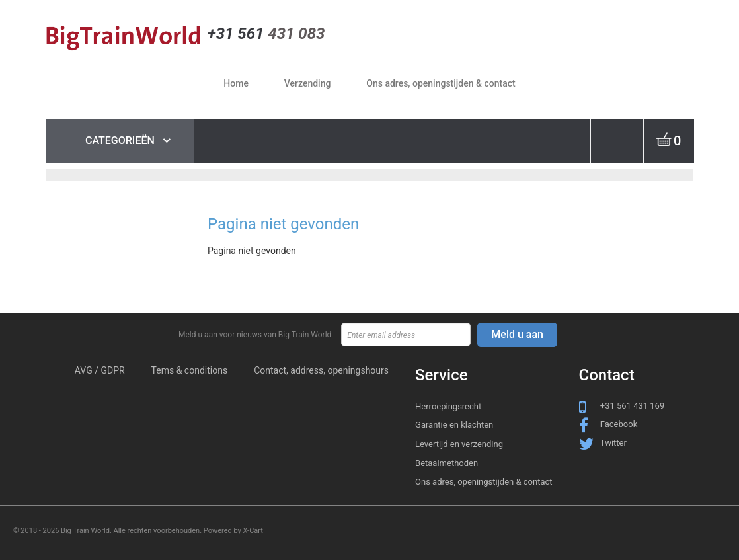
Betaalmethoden (447, 463)
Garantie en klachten (454, 425)
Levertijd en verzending (459, 444)
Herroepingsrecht (448, 406)
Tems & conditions (190, 370)
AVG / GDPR (100, 370)
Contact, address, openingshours (321, 370)
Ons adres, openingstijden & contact (484, 482)
